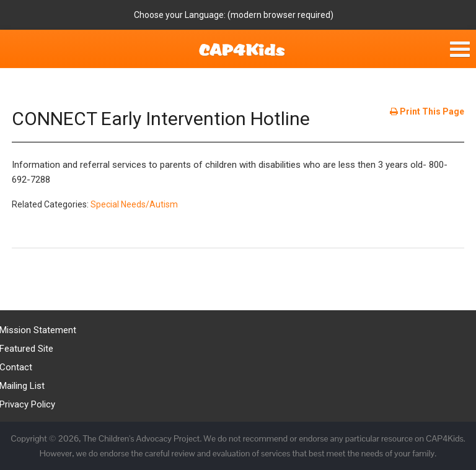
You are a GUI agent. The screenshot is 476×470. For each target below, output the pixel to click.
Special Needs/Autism (134, 204)
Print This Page (427, 111)
